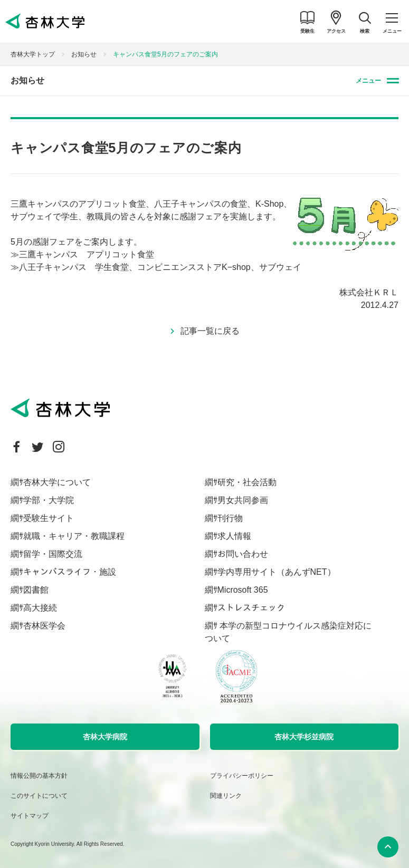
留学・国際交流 (53, 554)
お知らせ (84, 54)
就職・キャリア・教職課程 (74, 536)
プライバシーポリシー (242, 776)
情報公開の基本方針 (39, 776)
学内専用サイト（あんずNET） (277, 572)
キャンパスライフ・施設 (70, 572)
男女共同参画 (243, 500)
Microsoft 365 (243, 590)
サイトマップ (30, 816)
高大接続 (40, 608)
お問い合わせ (243, 554)
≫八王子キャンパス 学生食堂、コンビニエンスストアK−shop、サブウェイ (156, 267)
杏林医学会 (44, 626)
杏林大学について (57, 482)
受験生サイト (49, 518)
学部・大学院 (49, 500)
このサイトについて (39, 796)
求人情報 (234, 536)
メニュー (368, 81)
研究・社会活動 (247, 482)
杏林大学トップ (33, 54)
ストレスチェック (251, 608)
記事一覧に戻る (210, 331)
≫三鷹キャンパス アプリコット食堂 (82, 254)
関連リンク (226, 796)
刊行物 (230, 518)
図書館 (36, 590)
